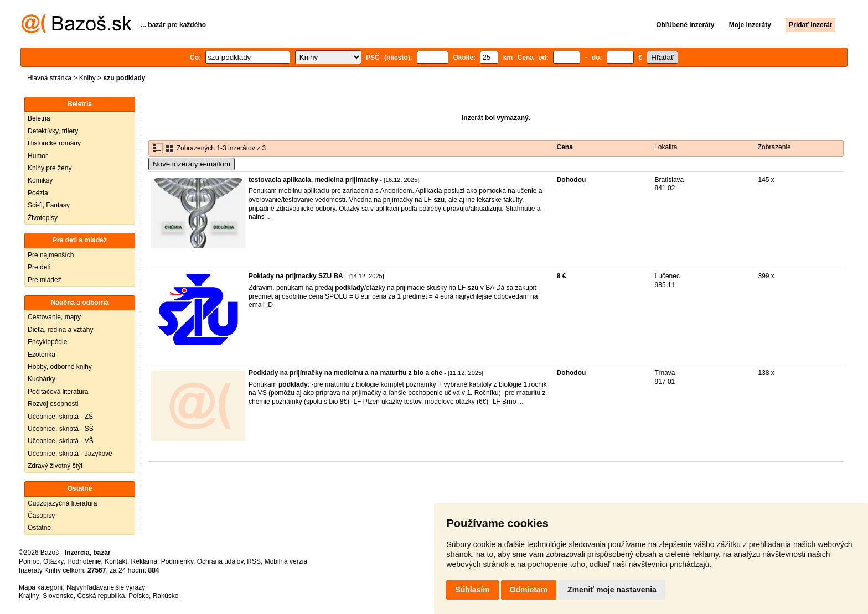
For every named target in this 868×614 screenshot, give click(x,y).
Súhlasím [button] (472, 590)
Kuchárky (42, 379)
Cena (565, 147)
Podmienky (177, 561)
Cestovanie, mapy (54, 317)
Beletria (39, 118)
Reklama (144, 561)
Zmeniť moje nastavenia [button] (612, 590)
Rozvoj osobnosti (53, 404)
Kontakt (116, 561)
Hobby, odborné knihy (60, 367)
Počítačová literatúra (58, 392)
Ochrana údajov (220, 561)
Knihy (87, 78)
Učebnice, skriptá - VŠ (61, 441)
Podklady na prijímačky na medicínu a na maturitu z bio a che (345, 373)
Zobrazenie (774, 147)
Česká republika (101, 596)
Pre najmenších (51, 255)
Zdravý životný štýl (55, 466)
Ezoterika (42, 355)
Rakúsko (166, 596)
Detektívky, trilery (53, 131)
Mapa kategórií (41, 587)
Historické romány (54, 143)
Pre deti (39, 267)
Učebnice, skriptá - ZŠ (60, 417)
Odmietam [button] (529, 590)
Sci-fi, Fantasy (49, 205)
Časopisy (41, 516)
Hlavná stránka (49, 78)
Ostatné (39, 528)
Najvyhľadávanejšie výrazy (106, 587)
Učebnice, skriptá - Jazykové (70, 454)
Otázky (53, 561)
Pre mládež (45, 280)
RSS (254, 561)
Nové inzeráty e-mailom (192, 164)
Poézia (38, 193)
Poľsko (139, 596)
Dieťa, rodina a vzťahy (60, 330)
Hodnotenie (84, 561)
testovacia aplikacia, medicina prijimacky (313, 180)
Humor (38, 156)
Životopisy (43, 218)
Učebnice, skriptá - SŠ (61, 429)
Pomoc (29, 561)
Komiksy (40, 180)
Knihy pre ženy (50, 168)
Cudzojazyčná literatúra (62, 503)
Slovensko (58, 596)
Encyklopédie (47, 342)
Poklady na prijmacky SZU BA (296, 276)
